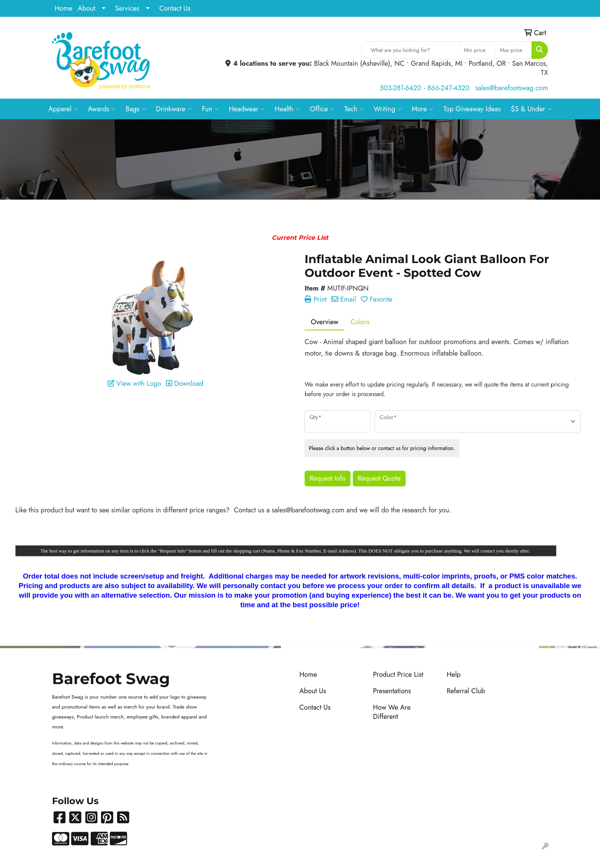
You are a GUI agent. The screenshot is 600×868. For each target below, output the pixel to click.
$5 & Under (531, 109)
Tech (354, 109)
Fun (210, 109)
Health (287, 109)
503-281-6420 (400, 88)
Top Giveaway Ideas (472, 109)
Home (64, 8)
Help (454, 675)
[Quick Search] (410, 50)
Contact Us (175, 8)
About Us (313, 691)
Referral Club (466, 691)
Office (322, 109)
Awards (102, 109)
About (86, 8)
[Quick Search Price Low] (478, 50)
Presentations (392, 691)
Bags (136, 109)
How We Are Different (392, 712)
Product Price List (398, 675)
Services (127, 8)
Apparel (63, 109)
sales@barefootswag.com (512, 88)
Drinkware (174, 109)
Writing (388, 109)
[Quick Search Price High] (514, 50)
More (423, 109)
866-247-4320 (448, 88)
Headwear (247, 109)
